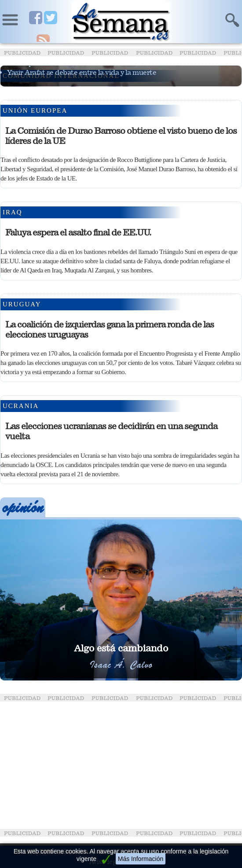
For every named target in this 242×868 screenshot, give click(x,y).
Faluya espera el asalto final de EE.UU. (78, 232)
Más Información (141, 859)
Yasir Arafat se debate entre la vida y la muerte (82, 72)
